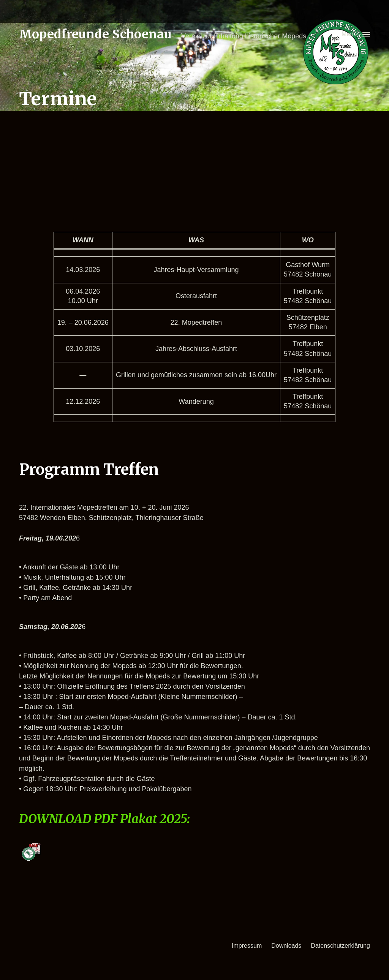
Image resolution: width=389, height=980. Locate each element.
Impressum (247, 946)
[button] (356, 34)
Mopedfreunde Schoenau (95, 34)
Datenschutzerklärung (340, 946)
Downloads (286, 946)
